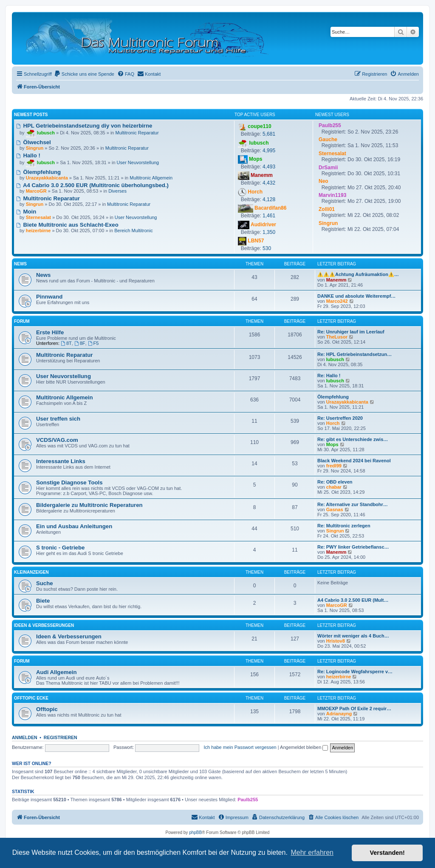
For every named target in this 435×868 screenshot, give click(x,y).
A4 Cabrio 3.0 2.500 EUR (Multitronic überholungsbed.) (92, 185)
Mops (332, 444)
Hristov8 (336, 641)
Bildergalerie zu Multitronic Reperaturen (89, 505)
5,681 (269, 134)
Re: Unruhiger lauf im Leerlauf (351, 332)
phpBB (195, 832)
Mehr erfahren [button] (312, 852)
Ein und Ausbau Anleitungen (74, 526)
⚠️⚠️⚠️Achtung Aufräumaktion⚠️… (358, 274)
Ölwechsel (34, 142)
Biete (43, 601)
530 (267, 248)
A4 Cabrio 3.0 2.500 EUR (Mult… (353, 600)
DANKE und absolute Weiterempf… (356, 296)
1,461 (269, 216)
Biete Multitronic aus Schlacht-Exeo (67, 225)
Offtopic (47, 709)
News (20, 264)
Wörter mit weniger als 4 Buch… (353, 636)
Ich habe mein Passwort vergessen (240, 747)
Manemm (336, 280)
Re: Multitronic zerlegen (344, 526)
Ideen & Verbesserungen (44, 625)
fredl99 (334, 466)
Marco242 (337, 301)
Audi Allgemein (56, 672)
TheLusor (337, 337)
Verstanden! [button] (387, 853)
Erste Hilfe (50, 332)
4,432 (269, 183)
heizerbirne (339, 677)
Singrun (335, 531)
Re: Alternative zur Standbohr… (353, 504)
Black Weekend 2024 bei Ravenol (354, 461)
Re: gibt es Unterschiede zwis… (353, 439)
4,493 (269, 167)
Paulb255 (248, 800)
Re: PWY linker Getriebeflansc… (353, 547)
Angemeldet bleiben (304, 747)
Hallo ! (28, 155)
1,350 (269, 232)
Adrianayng (339, 714)
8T (66, 343)
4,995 (269, 151)
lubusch (335, 359)
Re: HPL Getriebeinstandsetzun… (354, 354)
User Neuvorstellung (138, 162)
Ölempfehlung (38, 172)
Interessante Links (61, 461)
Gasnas (335, 509)
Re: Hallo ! (329, 376)
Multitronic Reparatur (137, 133)
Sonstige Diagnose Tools (69, 482)
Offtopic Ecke (31, 698)
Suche (45, 583)
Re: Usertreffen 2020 (340, 418)
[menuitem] (84, 74)
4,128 (269, 199)
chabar (334, 487)
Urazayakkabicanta (347, 402)
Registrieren (61, 737)
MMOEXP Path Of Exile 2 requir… (354, 709)
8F (80, 343)
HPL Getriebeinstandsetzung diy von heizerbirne (84, 126)
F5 (93, 343)
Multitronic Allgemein (151, 178)
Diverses (117, 191)
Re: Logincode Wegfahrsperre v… (355, 672)
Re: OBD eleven (335, 482)
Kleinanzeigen (31, 572)
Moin (26, 212)
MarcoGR (337, 605)
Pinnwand (49, 297)
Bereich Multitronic (133, 231)
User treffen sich (58, 419)
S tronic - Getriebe (60, 548)
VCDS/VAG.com (57, 440)
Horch (333, 423)
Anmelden (25, 737)
